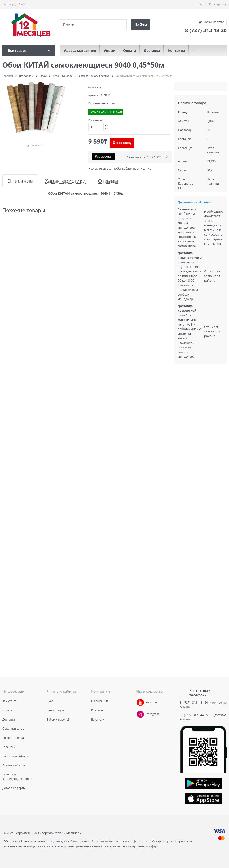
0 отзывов (95, 87)
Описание (20, 181)
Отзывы (108, 181)
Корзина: (213, 22)
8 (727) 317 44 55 (196, 715)
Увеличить (38, 145)
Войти (201, 4)
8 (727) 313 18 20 (194, 703)
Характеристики (65, 181)
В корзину (124, 143)
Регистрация (218, 4)
